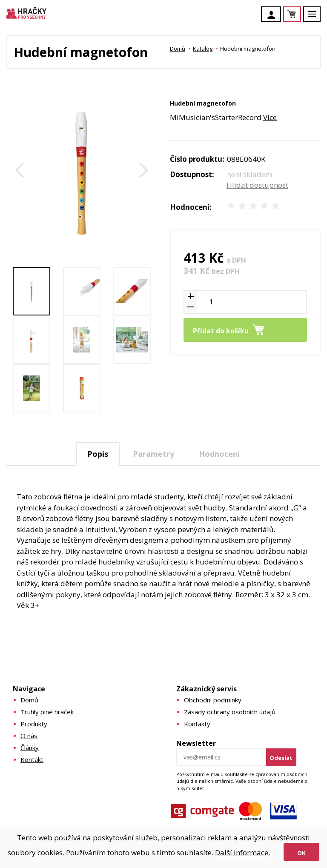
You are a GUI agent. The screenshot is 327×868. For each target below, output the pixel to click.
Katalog (203, 49)
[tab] (98, 454)
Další (143, 170)
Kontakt (32, 759)
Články (30, 748)
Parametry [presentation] (153, 454)
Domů (178, 49)
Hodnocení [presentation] (219, 454)
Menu (317, 18)
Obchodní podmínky (213, 700)
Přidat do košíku (221, 331)
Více (270, 117)
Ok (301, 853)
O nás (29, 736)
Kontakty (197, 724)
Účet (273, 15)
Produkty (34, 724)
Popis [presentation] (98, 454)
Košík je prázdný (301, 15)
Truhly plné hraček (47, 712)
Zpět (20, 170)
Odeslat (281, 758)
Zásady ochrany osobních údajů (230, 712)
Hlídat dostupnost (257, 185)
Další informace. (242, 852)
